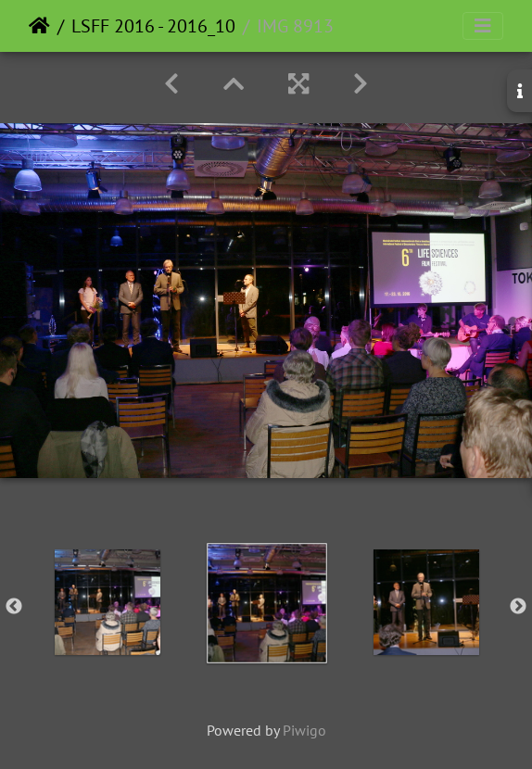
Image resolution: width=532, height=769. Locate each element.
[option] (108, 602)
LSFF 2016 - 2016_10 (153, 26)
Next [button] (518, 607)
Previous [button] (14, 607)
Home (39, 26)
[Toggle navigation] (483, 26)
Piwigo (304, 730)
